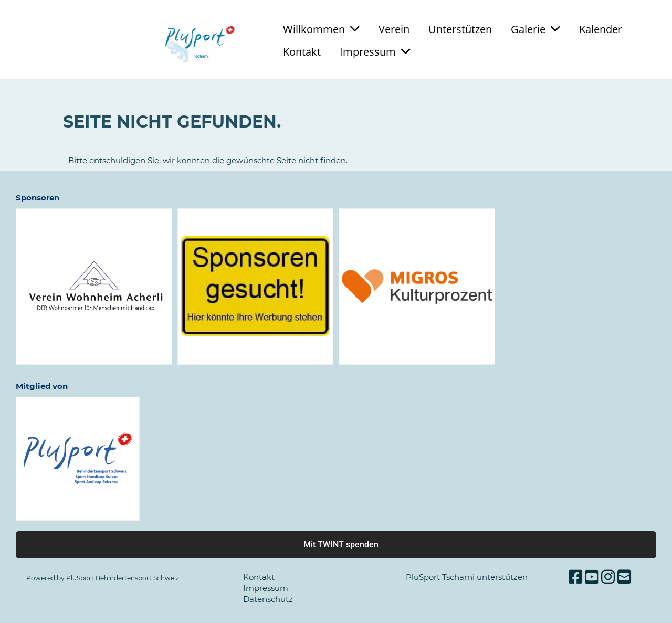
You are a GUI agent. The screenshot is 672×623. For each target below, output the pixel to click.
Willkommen (321, 29)
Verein (394, 29)
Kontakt (302, 52)
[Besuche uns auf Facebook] (575, 577)
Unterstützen (460, 29)
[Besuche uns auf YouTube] (592, 577)
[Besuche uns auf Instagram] (608, 577)
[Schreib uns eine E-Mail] (624, 577)
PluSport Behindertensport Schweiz (123, 578)
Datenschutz (268, 599)
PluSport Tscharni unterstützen (467, 577)
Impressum (375, 52)
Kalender (601, 29)
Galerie (535, 29)
